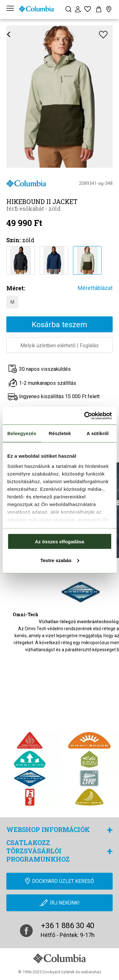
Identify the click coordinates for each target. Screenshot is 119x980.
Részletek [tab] (60, 433)
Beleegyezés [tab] (22, 433)
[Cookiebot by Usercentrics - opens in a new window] (85, 416)
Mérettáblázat (95, 288)
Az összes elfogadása (60, 542)
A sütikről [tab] (98, 433)
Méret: (16, 288)
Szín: (13, 240)
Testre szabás (60, 560)
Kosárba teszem (60, 325)
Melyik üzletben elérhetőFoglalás (60, 345)
